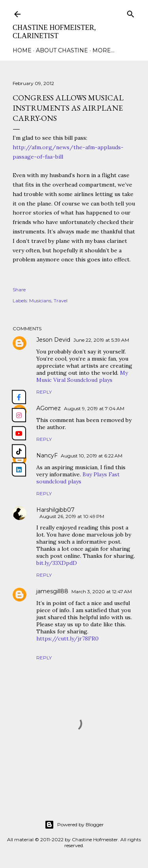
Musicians (40, 301)
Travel (61, 301)
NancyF (47, 455)
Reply (44, 392)
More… (103, 50)
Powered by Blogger (74, 825)
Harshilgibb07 (55, 510)
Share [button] (19, 290)
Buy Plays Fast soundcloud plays (78, 478)
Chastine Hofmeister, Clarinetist (54, 32)
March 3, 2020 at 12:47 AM (102, 591)
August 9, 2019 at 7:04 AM (94, 408)
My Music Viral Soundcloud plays (82, 376)
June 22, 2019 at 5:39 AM (101, 340)
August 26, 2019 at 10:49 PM (72, 516)
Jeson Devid (53, 340)
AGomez (49, 408)
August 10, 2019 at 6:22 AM (92, 456)
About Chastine (62, 50)
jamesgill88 (52, 591)
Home (22, 50)
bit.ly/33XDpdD (57, 563)
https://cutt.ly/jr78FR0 (67, 639)
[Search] (131, 12)
